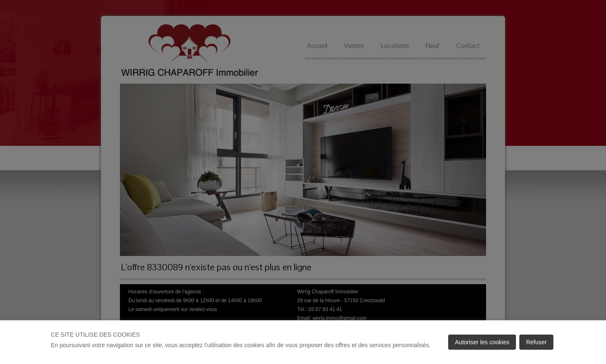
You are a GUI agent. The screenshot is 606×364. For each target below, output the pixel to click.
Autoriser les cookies (482, 342)
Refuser (536, 342)
